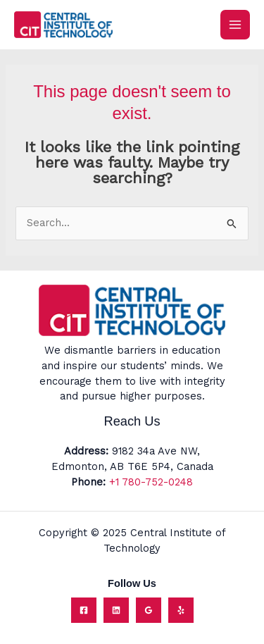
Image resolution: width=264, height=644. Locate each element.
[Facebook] (84, 610)
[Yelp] (181, 610)
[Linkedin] (116, 610)
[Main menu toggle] (235, 25)
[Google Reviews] (149, 610)
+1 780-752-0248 (151, 482)
